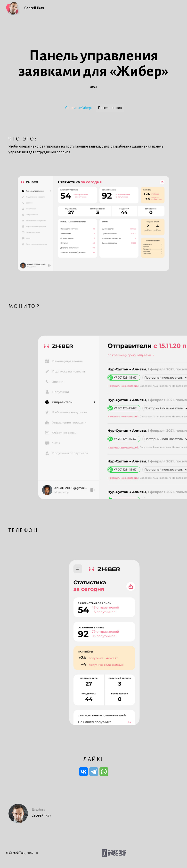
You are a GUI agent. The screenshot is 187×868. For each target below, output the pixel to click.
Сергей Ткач (17, 853)
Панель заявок (110, 108)
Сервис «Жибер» (79, 108)
